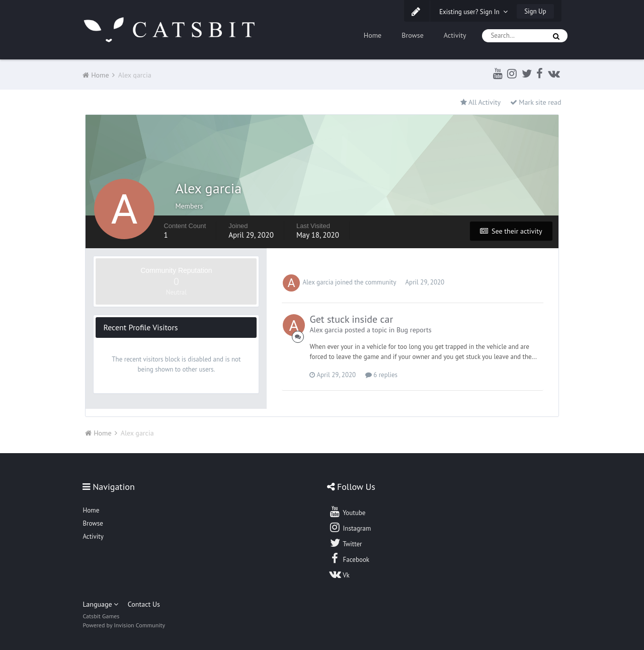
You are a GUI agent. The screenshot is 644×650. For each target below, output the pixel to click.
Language (100, 604)
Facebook (349, 558)
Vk (339, 574)
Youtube (347, 512)
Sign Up (535, 11)
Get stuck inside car (351, 319)
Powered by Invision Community (124, 625)
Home (373, 35)
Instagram (350, 527)
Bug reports (414, 330)
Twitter (345, 543)
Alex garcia (318, 282)
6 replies (381, 375)
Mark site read (536, 102)
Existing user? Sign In (473, 12)
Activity (455, 35)
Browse (413, 35)
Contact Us (144, 604)
